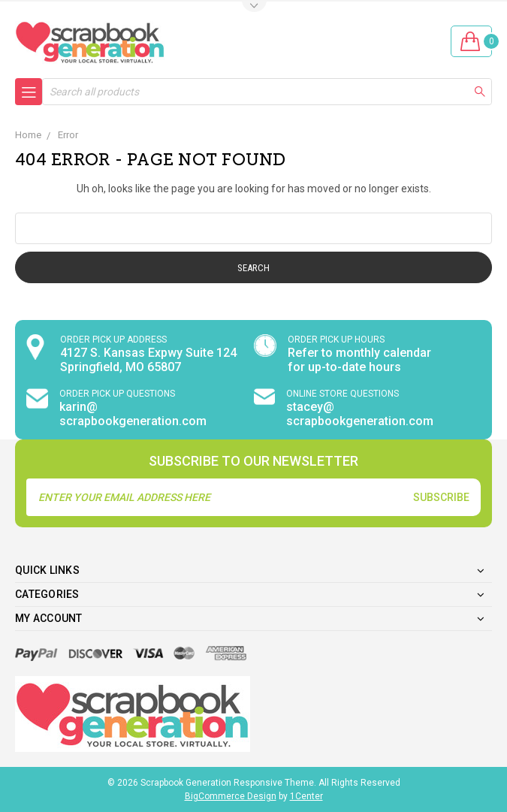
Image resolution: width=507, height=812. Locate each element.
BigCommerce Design (231, 796)
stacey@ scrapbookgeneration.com (360, 414)
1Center (306, 796)
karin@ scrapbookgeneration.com (133, 414)
